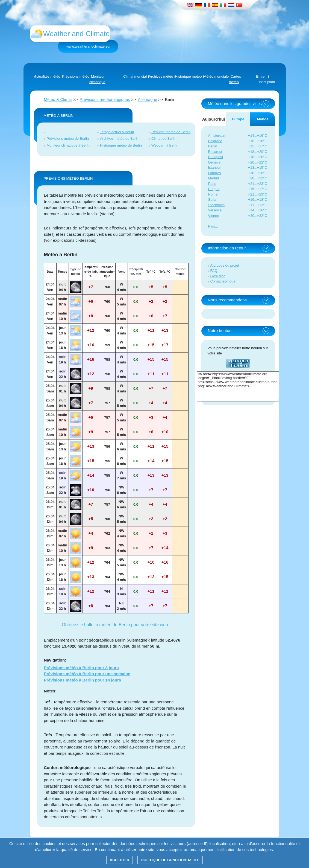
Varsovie (215, 210)
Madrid (214, 178)
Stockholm (217, 205)
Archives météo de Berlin (120, 139)
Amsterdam (217, 136)
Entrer (261, 76)
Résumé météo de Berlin (171, 132)
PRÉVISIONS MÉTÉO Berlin (68, 178)
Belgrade (215, 141)
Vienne (214, 216)
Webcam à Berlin (165, 145)
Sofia (212, 199)
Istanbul (214, 168)
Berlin (213, 146)
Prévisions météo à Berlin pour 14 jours (83, 680)
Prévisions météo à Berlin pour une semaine (87, 674)
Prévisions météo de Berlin (68, 139)
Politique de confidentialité (170, 860)
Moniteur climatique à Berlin (69, 145)
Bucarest (215, 152)
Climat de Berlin (164, 139)
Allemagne (147, 99)
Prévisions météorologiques (105, 99)
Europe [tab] (238, 119)
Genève (214, 162)
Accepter (120, 860)
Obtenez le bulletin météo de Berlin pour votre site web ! (116, 625)
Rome (213, 194)
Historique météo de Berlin (121, 145)
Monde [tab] (263, 119)
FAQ (214, 271)
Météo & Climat (58, 99)
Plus (212, 226)
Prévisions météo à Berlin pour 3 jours (81, 668)
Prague (214, 189)
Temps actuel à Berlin (117, 132)
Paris (212, 184)
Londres (215, 173)
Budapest (216, 157)
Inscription (267, 82)
